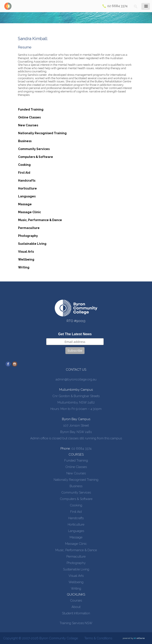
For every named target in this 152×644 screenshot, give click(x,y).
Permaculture (29, 228)
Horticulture (27, 188)
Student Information (76, 613)
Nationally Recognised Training (42, 133)
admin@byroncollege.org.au (76, 379)
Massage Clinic (29, 212)
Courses (76, 600)
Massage (25, 204)
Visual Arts (26, 252)
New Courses (28, 125)
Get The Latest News (75, 334)
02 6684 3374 (117, 6)
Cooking (24, 165)
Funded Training (31, 109)
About (76, 607)
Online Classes (29, 117)
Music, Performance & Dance (40, 220)
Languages (27, 196)
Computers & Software (36, 157)
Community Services (34, 149)
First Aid (24, 173)
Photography (28, 236)
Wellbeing (26, 259)
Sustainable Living (32, 244)
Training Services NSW (76, 623)
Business (25, 141)
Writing (24, 267)
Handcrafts (27, 181)
